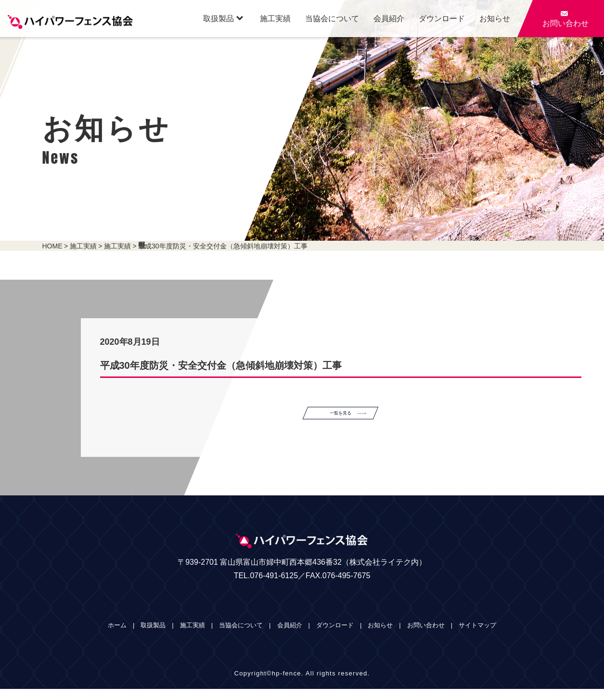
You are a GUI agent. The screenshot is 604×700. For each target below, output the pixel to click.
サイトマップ (477, 636)
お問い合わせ (426, 636)
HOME (52, 246)
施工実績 (275, 19)
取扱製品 (223, 18)
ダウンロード (442, 19)
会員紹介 (389, 19)
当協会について (332, 19)
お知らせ (495, 19)
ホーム (117, 636)
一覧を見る (359, 418)
